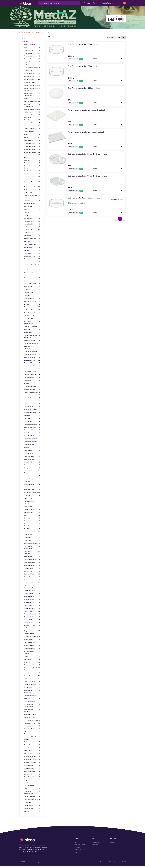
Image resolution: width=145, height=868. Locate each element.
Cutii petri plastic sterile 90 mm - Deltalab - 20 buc (88, 176)
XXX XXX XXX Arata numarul (55, 20)
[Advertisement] (86, 236)
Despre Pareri (78, 852)
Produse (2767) (27, 42)
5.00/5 (121, 199)
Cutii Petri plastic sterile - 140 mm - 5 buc (84, 88)
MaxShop (95, 845)
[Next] (124, 219)
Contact (113, 842)
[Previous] (116, 219)
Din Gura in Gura (79, 850)
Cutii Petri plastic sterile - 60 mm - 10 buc (84, 198)
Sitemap (116, 862)
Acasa (24, 38)
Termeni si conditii (105, 862)
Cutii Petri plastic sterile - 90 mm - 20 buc (84, 44)
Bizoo (26, 862)
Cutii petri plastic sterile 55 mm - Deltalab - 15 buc (88, 154)
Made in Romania (107, 3)
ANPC (124, 862)
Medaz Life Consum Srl (44, 13)
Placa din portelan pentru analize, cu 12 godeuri (87, 110)
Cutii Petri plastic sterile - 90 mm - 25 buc (84, 66)
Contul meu (77, 847)
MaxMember (96, 842)
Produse (87, 3)
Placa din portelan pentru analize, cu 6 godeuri (86, 132)
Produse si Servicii (79, 845)
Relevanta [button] (111, 37)
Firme (95, 3)
